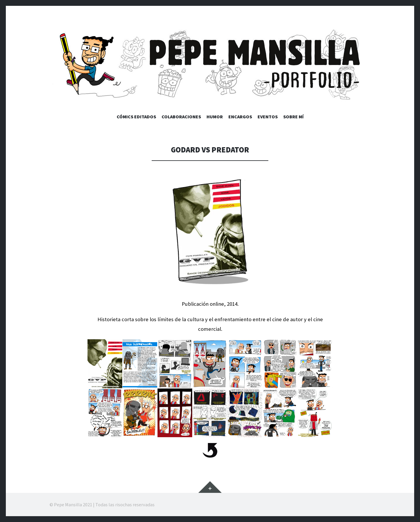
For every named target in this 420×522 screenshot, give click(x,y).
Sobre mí (293, 117)
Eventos (268, 117)
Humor (215, 117)
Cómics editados (136, 117)
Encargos (240, 117)
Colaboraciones (181, 117)
